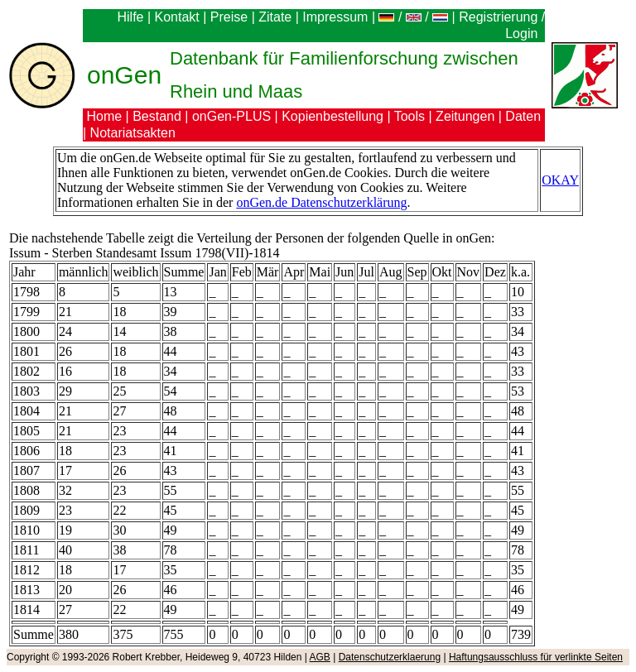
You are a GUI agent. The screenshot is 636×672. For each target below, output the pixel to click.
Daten (523, 116)
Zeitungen (465, 116)
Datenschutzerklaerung (390, 657)
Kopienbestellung (332, 116)
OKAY (560, 180)
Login (523, 34)
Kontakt (177, 17)
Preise (229, 17)
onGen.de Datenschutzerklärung (321, 202)
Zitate (275, 17)
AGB (320, 657)
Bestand (157, 116)
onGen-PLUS (231, 116)
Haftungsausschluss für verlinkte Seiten (536, 657)
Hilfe (130, 17)
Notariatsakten (133, 133)
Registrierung (498, 17)
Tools (410, 116)
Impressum (335, 17)
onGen (124, 75)
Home (104, 116)
